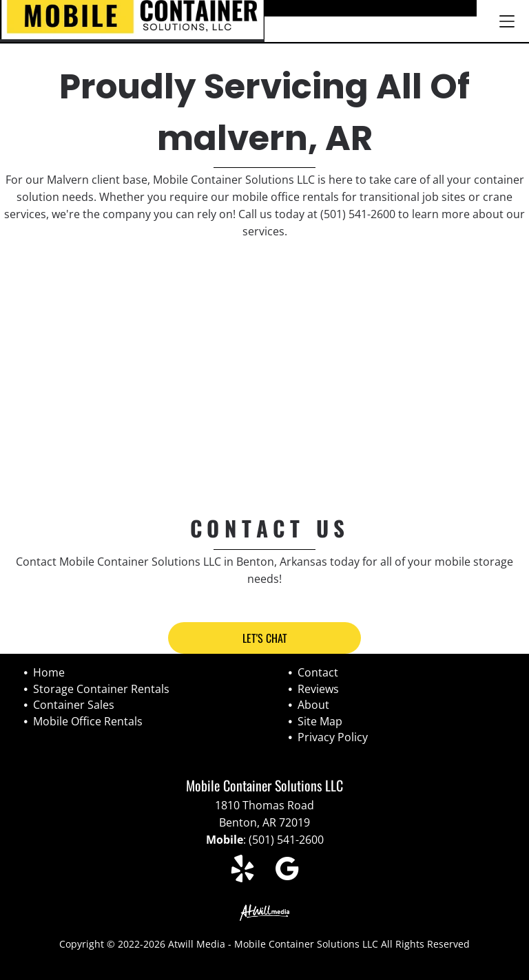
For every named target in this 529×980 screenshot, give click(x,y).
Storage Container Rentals (101, 689)
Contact (318, 672)
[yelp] (242, 871)
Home (49, 672)
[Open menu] (507, 21)
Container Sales (74, 705)
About (313, 705)
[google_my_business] (287, 871)
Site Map (320, 721)
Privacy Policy (333, 737)
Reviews (318, 689)
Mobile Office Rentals (88, 721)
